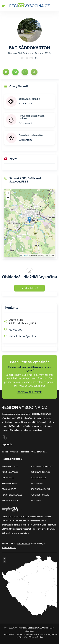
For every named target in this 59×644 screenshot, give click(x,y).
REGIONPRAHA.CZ (10, 483)
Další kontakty (30, 288)
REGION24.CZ (37, 501)
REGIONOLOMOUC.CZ (41, 489)
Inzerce (5, 452)
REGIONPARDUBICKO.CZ (42, 466)
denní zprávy (26, 418)
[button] (30, 220)
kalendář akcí (34, 422)
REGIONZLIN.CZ (38, 483)
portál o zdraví (24, 543)
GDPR (52, 628)
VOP (27, 631)
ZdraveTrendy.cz (9, 547)
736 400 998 (15, 330)
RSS (45, 452)
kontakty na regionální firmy (14, 422)
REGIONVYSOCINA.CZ (40, 472)
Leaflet (24, 256)
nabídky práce (47, 422)
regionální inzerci (9, 430)
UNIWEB (37, 525)
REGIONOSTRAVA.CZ (40, 495)
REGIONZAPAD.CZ (10, 472)
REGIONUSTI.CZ (9, 489)
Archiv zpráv (36, 452)
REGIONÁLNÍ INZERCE (29, 392)
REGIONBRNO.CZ (38, 478)
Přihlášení (14, 452)
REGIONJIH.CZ (8, 478)
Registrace (24, 452)
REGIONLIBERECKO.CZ (12, 495)
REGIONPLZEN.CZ (10, 466)
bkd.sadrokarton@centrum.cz (24, 336)
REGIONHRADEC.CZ (11, 501)
